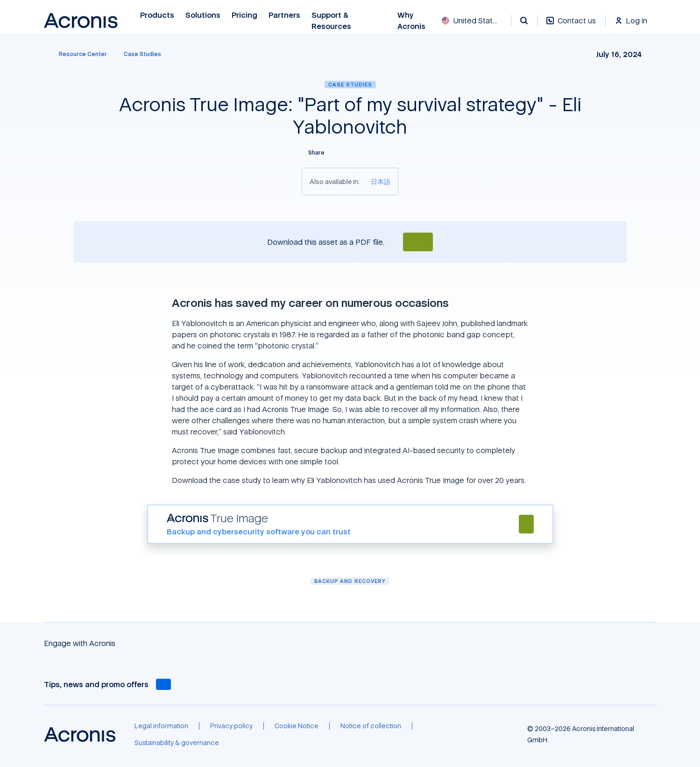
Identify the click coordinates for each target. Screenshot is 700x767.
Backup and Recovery (350, 581)
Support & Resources (332, 21)
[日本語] (381, 181)
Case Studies (350, 84)
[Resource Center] (77, 54)
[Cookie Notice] (297, 726)
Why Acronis (411, 21)
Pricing (244, 15)
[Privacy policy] (231, 726)
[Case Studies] (142, 54)
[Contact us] (571, 25)
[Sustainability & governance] (177, 743)
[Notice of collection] (371, 726)
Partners (284, 15)
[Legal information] (161, 726)
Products (157, 15)
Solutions (203, 15)
